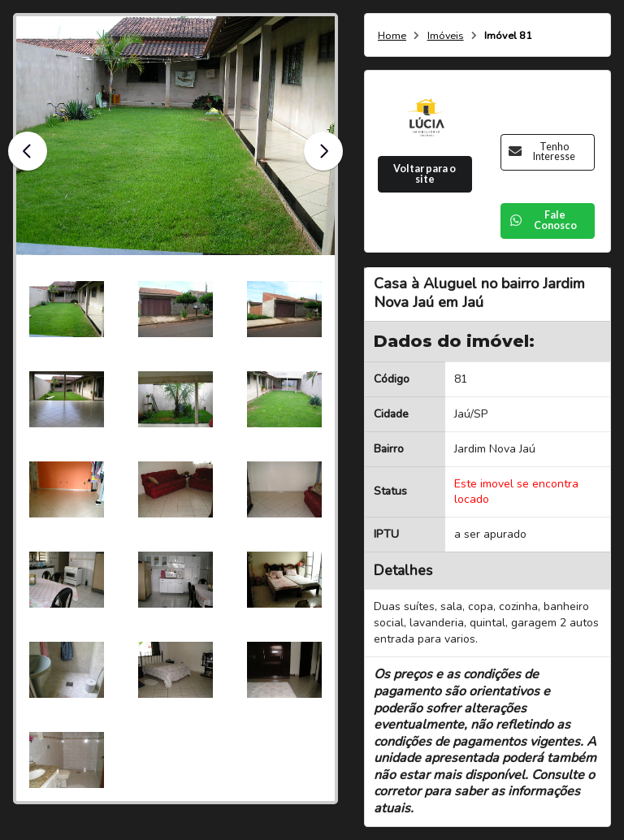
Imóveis (446, 36)
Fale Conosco (543, 220)
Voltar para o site (425, 174)
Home (392, 36)
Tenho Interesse (542, 152)
